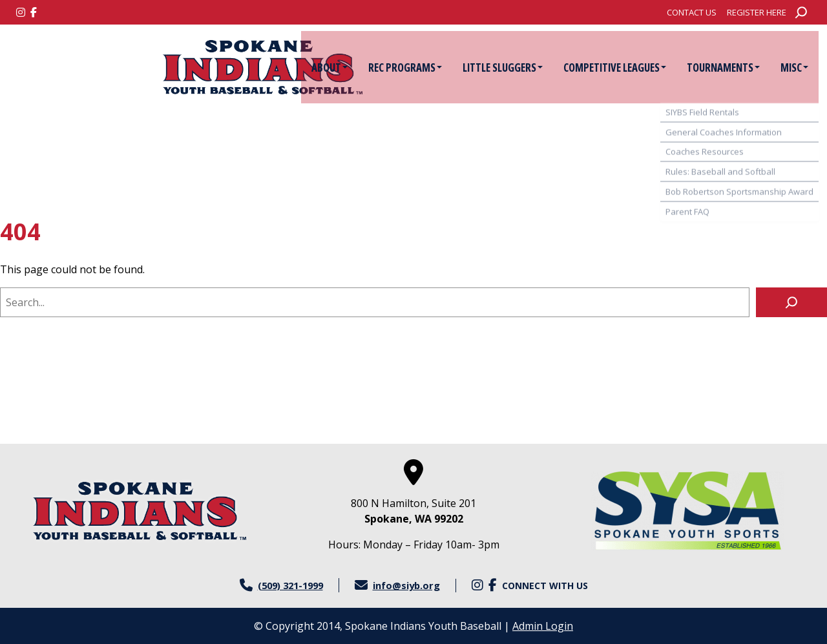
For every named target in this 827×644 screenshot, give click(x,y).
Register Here (757, 12)
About (322, 68)
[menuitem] (692, 12)
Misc (787, 68)
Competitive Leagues (607, 68)
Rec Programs (397, 68)
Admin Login (543, 626)
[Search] (791, 302)
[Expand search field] (801, 12)
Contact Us (692, 12)
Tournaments (716, 68)
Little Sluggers (495, 68)
